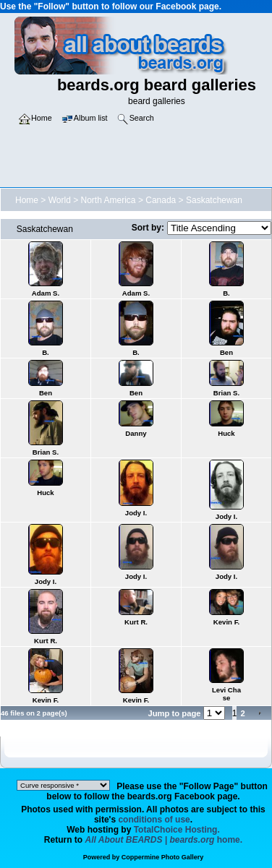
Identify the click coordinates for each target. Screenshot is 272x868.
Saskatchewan (214, 200)
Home (27, 200)
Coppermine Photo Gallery (163, 857)
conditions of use (154, 820)
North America (109, 200)
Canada (161, 200)
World (60, 200)
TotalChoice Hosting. (177, 830)
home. (164, 840)
